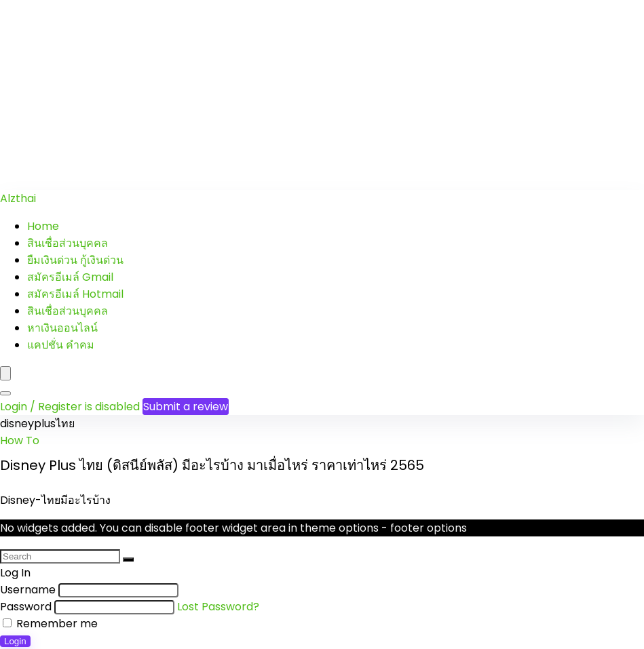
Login (15, 641)
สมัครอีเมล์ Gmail (70, 277)
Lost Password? (218, 607)
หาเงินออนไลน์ (62, 328)
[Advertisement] (322, 95)
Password (26, 607)
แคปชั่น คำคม (61, 345)
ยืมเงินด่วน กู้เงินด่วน (75, 260)
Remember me (50, 624)
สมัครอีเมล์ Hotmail (75, 294)
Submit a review (186, 407)
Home (43, 226)
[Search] (5, 393)
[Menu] (5, 373)
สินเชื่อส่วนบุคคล (68, 243)
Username (28, 590)
